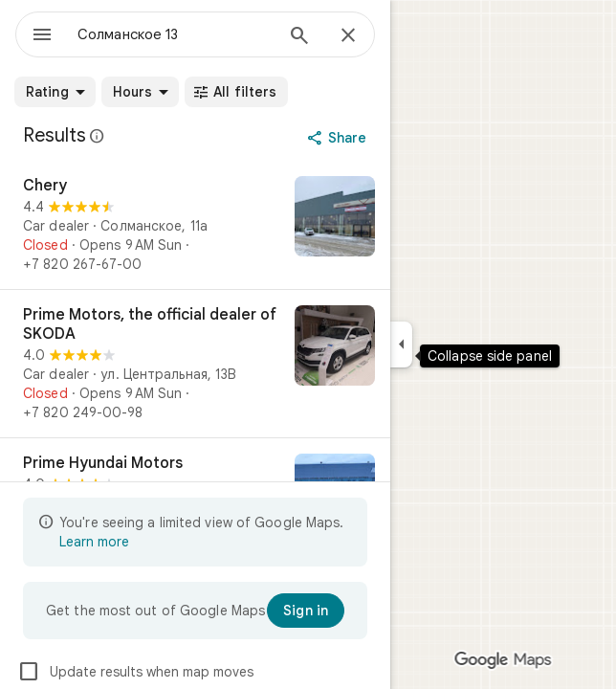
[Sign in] (306, 611)
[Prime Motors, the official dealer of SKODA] (195, 364)
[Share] (339, 138)
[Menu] (42, 36)
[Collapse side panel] (401, 344)
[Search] (299, 37)
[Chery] (195, 225)
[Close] (348, 36)
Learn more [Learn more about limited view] (94, 542)
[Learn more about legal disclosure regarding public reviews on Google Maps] (98, 136)
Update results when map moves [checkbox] (135, 672)
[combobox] (175, 34)
